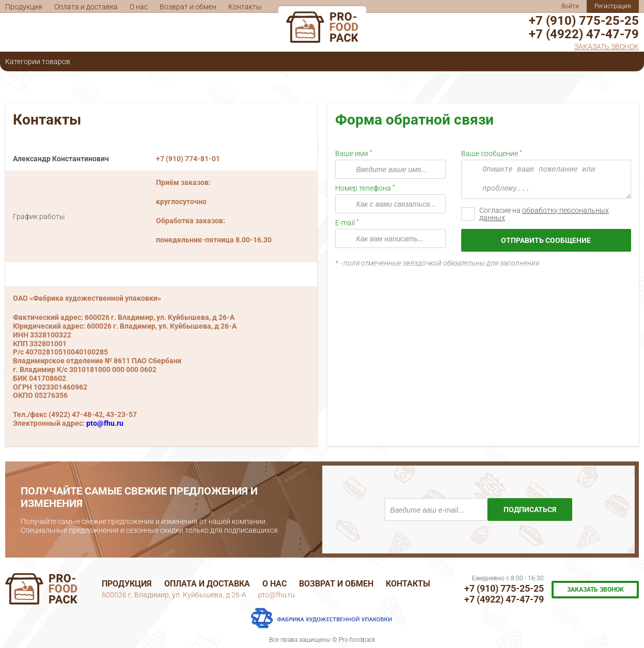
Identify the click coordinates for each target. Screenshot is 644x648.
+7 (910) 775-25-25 (584, 21)
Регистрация (613, 6)
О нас (139, 7)
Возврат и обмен (188, 7)
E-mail (346, 223)
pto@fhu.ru (105, 423)
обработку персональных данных (544, 214)
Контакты (245, 7)
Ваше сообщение (490, 153)
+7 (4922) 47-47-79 (584, 34)
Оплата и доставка (86, 7)
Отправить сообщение (546, 240)
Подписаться (530, 510)
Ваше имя (352, 153)
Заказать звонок (607, 47)
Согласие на (544, 214)
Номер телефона (364, 188)
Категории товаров (38, 61)
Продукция (24, 7)
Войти (570, 6)
